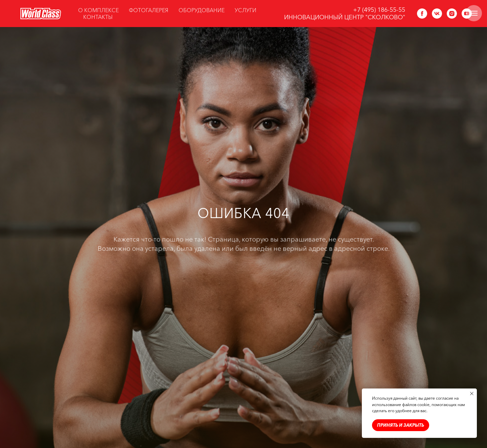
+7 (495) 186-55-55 (379, 10)
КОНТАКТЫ (98, 17)
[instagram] (452, 14)
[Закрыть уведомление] (472, 394)
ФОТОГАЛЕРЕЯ (149, 10)
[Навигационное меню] (474, 13)
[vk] (437, 14)
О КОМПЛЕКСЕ (98, 10)
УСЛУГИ (246, 10)
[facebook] (422, 14)
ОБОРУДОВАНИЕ (202, 10)
